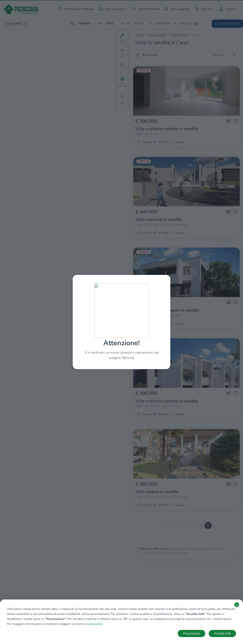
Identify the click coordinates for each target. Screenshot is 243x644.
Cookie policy (93, 624)
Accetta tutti (222, 633)
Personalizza (191, 633)
